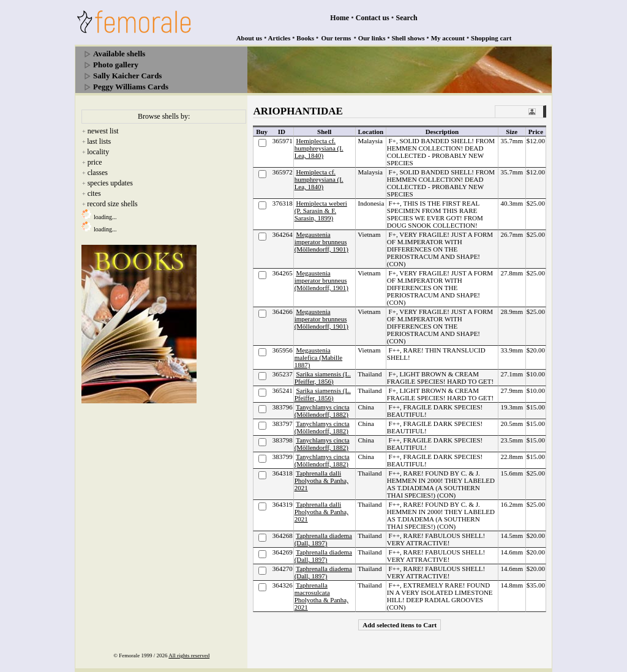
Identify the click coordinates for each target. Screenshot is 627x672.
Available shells (119, 54)
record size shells (112, 204)
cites (94, 193)
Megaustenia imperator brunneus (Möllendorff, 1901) (321, 242)
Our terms (336, 38)
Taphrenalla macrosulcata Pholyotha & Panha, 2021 (321, 596)
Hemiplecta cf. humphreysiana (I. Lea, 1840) (319, 148)
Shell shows (408, 38)
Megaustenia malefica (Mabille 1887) (319, 357)
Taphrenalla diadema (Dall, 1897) (323, 539)
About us (250, 38)
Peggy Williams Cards (131, 87)
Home (340, 18)
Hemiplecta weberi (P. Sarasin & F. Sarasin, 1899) (321, 211)
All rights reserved (189, 655)
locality (98, 152)
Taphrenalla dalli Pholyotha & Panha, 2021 (321, 480)
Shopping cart (491, 38)
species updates (110, 183)
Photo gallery (116, 65)
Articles (280, 38)
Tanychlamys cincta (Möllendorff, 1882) (322, 411)
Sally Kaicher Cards (127, 76)
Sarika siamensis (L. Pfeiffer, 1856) (323, 378)
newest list (103, 131)
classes (98, 173)
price (95, 162)
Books (305, 38)
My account (448, 38)
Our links (372, 38)
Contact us (373, 18)
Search (407, 18)
